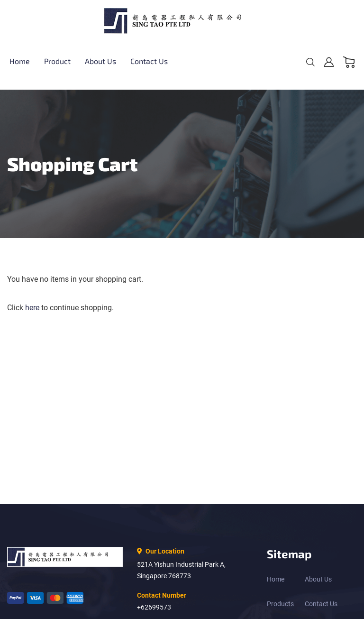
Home (276, 579)
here (32, 308)
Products (280, 604)
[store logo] (182, 21)
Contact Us (321, 604)
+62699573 (154, 607)
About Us (318, 579)
